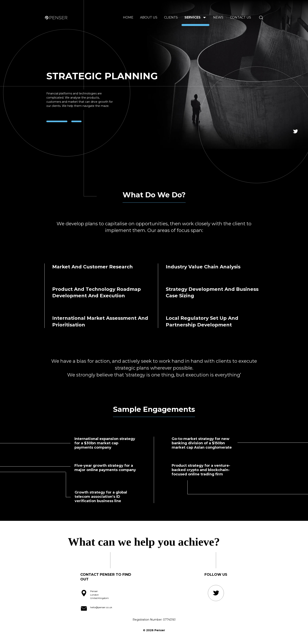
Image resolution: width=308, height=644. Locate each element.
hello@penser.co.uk (101, 607)
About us (149, 17)
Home (128, 17)
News (218, 17)
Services (192, 17)
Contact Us (241, 17)
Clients (171, 17)
